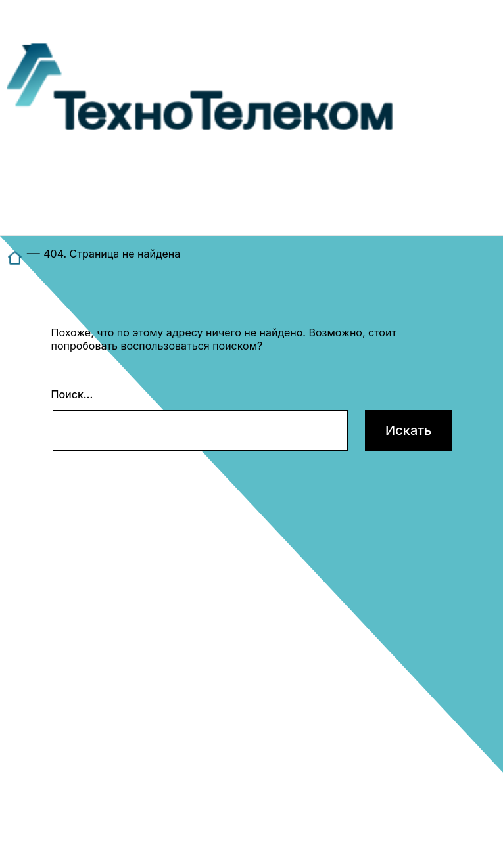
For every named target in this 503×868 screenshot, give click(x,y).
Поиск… (72, 394)
